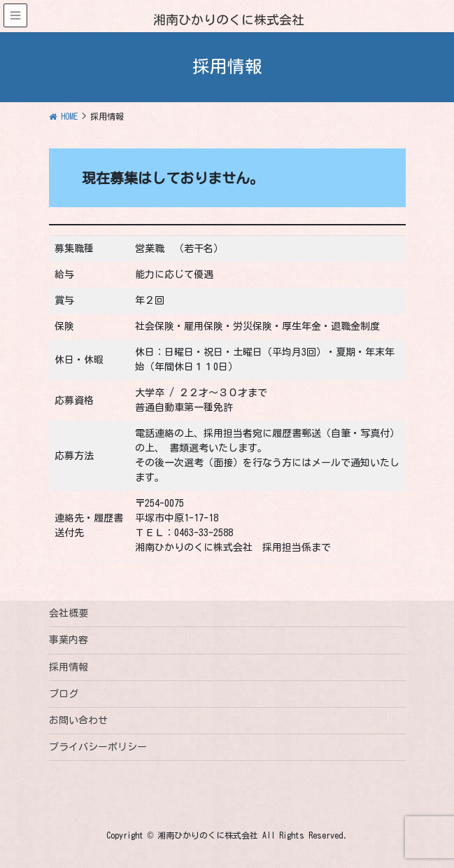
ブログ (64, 694)
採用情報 (69, 667)
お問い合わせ (78, 720)
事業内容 (69, 640)
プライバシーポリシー (98, 747)
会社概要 (69, 613)
